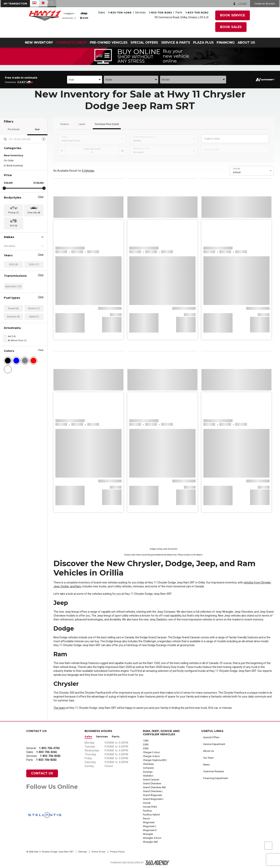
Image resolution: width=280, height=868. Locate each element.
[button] (15, 4)
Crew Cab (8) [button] (34, 213)
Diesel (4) (13, 308)
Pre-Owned (14, 129)
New (37, 129)
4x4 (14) (12, 336)
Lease (82, 124)
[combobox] (85, 80)
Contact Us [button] (42, 773)
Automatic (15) (13, 286)
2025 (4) (13, 264)
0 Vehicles (88, 171)
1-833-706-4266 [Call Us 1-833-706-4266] (120, 12)
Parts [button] (116, 737)
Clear (41, 197)
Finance (65, 124)
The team (59, 708)
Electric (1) (34, 308)
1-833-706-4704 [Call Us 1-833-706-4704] (49, 748)
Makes (24, 237)
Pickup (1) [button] (14, 213)
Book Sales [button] (231, 27)
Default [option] (237, 172)
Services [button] (102, 737)
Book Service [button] (233, 15)
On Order (9, 161)
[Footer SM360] (157, 863)
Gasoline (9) (13, 317)
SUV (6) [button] (14, 226)
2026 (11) (34, 264)
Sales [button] (88, 737)
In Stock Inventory (13, 166)
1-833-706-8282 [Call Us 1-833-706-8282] (160, 12)
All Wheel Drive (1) (17, 340)
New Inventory (14, 155)
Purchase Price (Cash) (107, 124)
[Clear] (44, 139)
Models (24, 246)
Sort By (236, 169)
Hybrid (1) (34, 317)
